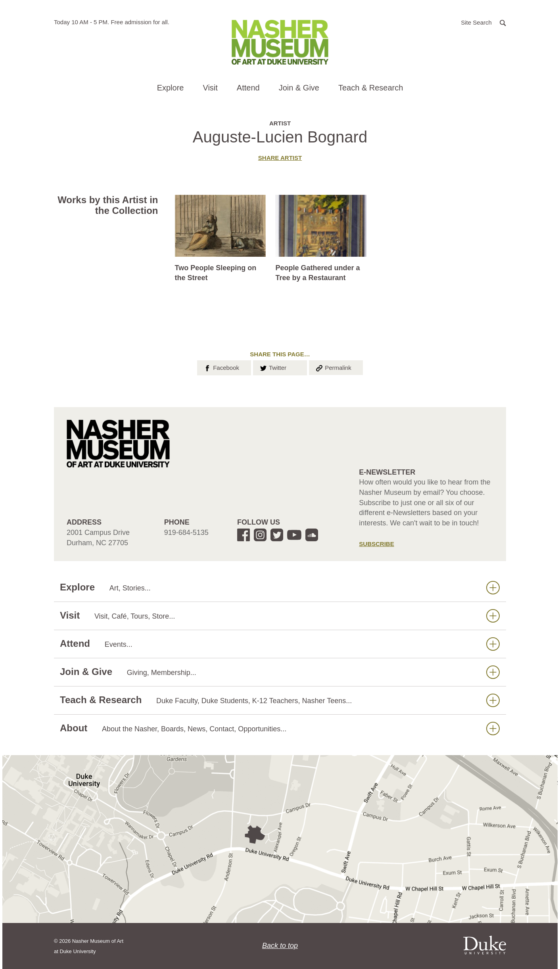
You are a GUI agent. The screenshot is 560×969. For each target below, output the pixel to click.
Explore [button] (171, 88)
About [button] (280, 728)
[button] (483, 22)
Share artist (280, 158)
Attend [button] (248, 88)
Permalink (333, 367)
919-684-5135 (186, 533)
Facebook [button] (221, 367)
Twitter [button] (273, 367)
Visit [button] (210, 88)
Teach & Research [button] (371, 88)
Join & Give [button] (299, 88)
